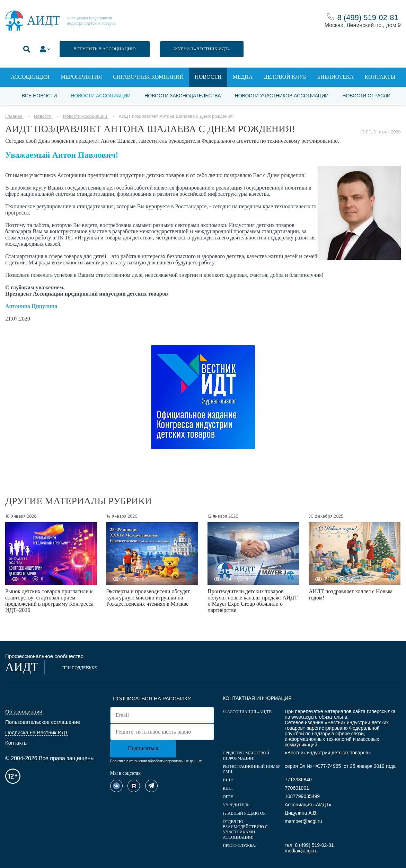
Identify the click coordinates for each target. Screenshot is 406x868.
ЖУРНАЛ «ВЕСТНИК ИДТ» (202, 49)
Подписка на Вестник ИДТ (37, 732)
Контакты (380, 77)
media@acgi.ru (301, 851)
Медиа (242, 77)
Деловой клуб (285, 77)
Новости (208, 77)
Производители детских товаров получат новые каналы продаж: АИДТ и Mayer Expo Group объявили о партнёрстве (253, 601)
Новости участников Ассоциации (282, 96)
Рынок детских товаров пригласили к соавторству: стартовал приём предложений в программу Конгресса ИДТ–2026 (49, 601)
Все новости (39, 96)
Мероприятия (81, 77)
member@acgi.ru (303, 821)
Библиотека (336, 77)
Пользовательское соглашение (43, 722)
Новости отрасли (366, 96)
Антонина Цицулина (31, 306)
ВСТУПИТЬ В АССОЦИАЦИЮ (105, 49)
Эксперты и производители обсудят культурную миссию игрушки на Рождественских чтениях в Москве (148, 598)
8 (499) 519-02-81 (368, 17)
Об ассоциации (24, 712)
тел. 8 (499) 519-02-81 (309, 845)
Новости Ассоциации (101, 96)
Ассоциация (30, 77)
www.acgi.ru (304, 717)
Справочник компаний (148, 77)
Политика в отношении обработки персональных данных (156, 761)
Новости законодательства (183, 96)
